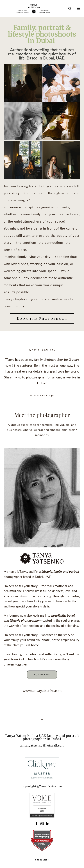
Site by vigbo (42, 860)
